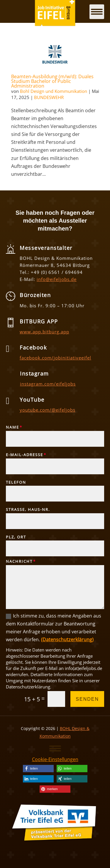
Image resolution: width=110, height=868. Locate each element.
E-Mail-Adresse (24, 455)
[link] (55, 54)
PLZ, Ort (16, 537)
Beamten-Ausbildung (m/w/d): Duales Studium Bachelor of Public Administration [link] (52, 81)
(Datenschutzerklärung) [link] (67, 640)
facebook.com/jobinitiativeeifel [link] (55, 358)
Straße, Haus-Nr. (28, 510)
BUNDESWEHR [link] (49, 97)
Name (12, 427)
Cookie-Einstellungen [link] (55, 759)
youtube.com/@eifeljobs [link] (48, 410)
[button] (55, 748)
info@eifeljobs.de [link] (57, 279)
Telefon (16, 482)
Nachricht (19, 562)
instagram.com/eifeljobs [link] (48, 384)
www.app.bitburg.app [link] (44, 332)
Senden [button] (87, 699)
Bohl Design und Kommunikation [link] (54, 91)
